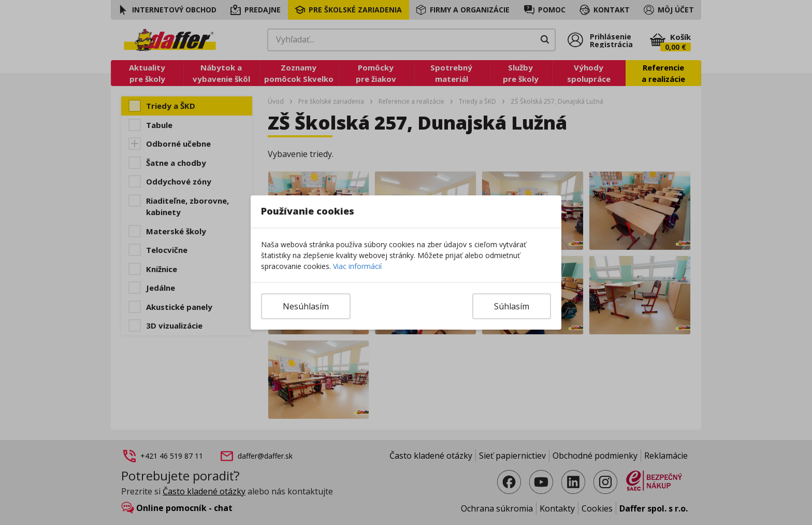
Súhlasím (512, 306)
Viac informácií (357, 266)
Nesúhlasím (306, 306)
